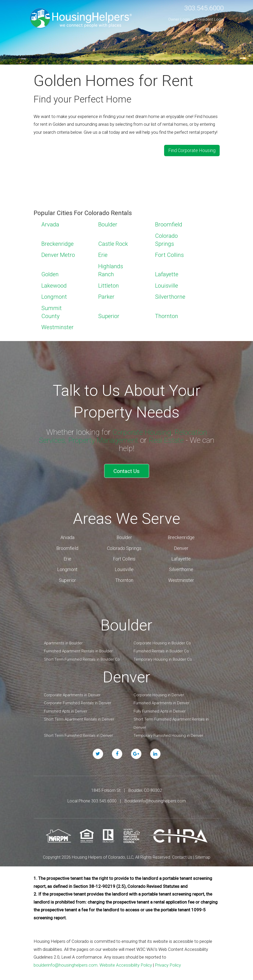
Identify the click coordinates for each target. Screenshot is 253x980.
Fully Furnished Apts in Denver (160, 707)
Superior (109, 314)
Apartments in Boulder (63, 638)
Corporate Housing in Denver (159, 690)
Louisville (167, 284)
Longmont (54, 295)
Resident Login (210, 19)
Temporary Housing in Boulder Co (163, 655)
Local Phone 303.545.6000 (92, 797)
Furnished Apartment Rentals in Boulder (78, 647)
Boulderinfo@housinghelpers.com (155, 797)
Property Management (103, 438)
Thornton (167, 314)
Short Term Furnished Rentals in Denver (78, 731)
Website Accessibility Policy (126, 960)
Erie (103, 253)
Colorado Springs (124, 544)
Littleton (109, 284)
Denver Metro (58, 253)
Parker (106, 295)
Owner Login (179, 19)
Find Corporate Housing (192, 149)
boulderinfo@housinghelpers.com (66, 960)
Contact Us (127, 468)
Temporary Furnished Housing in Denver (168, 731)
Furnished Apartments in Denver (162, 698)
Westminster (58, 326)
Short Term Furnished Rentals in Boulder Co (82, 655)
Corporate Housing (141, 430)
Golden (50, 272)
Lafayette (167, 272)
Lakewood (54, 284)
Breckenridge (58, 242)
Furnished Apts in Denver (66, 707)
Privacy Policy (168, 960)
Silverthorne (170, 295)
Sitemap (203, 853)
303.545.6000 (200, 8)
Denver (181, 544)
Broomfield (169, 223)
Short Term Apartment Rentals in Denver (79, 715)
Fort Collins (169, 253)
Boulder (108, 223)
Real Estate (169, 438)
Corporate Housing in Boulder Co (162, 638)
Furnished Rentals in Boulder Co (161, 647)
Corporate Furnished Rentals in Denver (78, 698)
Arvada (50, 223)
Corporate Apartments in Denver (72, 690)
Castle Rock (113, 242)
